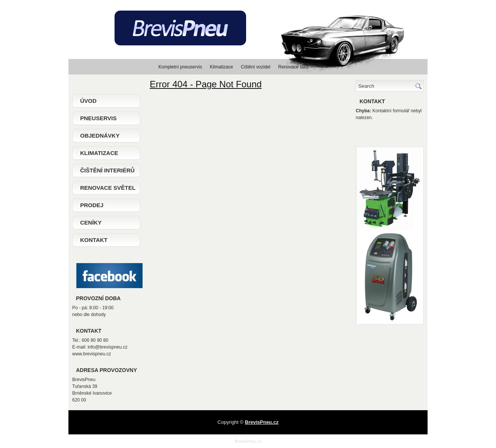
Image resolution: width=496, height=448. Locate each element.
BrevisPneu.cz (248, 441)
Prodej (92, 205)
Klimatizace (99, 153)
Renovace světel (108, 188)
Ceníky (91, 222)
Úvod (88, 101)
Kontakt (94, 240)
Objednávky (100, 136)
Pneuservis (98, 118)
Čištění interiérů (107, 170)
